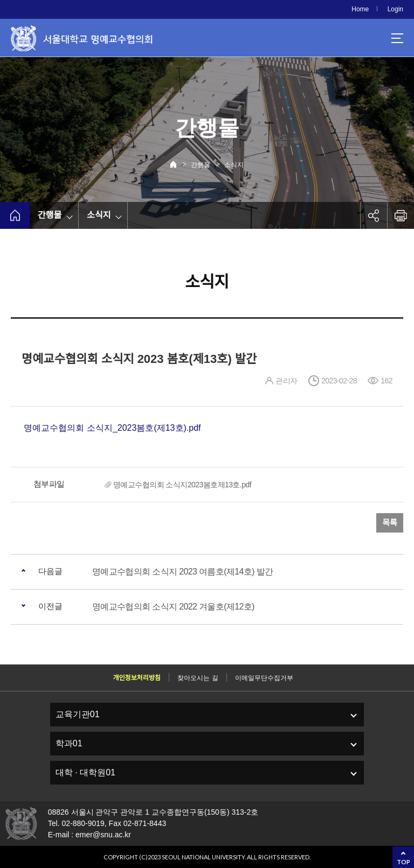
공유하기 (374, 215)
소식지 (234, 165)
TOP (403, 862)
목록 (390, 523)
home (15, 215)
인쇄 (401, 215)
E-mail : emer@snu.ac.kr (89, 835)
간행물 (201, 165)
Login (395, 9)
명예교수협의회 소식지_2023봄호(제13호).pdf (112, 428)
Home (360, 9)
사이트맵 (397, 38)
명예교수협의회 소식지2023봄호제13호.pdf (182, 485)
